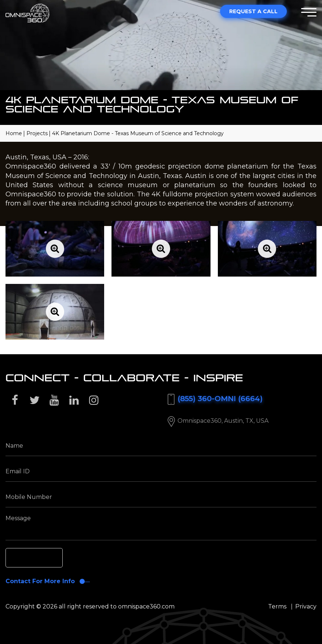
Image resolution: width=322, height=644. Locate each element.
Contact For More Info (40, 581)
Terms (277, 606)
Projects (37, 133)
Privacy (306, 606)
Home (14, 133)
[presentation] (61, 559)
